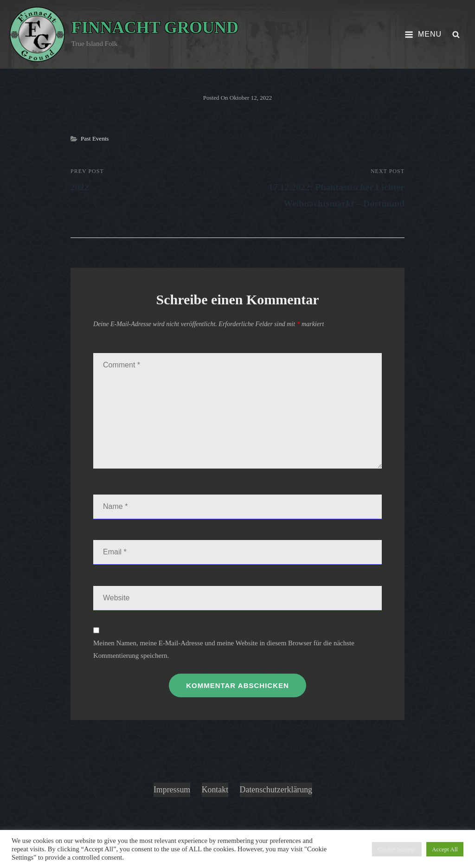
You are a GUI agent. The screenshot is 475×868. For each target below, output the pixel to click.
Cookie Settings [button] (397, 849)
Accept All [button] (445, 849)
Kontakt (215, 790)
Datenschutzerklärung (276, 790)
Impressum (172, 790)
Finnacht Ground (155, 27)
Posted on (237, 98)
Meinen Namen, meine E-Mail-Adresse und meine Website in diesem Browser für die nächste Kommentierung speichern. (224, 649)
